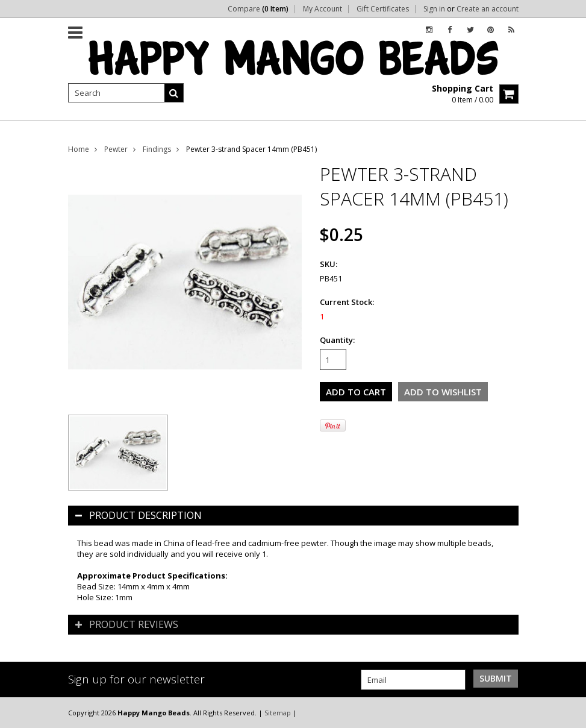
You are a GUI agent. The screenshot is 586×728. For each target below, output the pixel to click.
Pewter (116, 149)
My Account (323, 9)
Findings (157, 149)
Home (79, 149)
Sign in (434, 9)
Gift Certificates (383, 9)
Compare (258, 9)
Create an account (488, 9)
